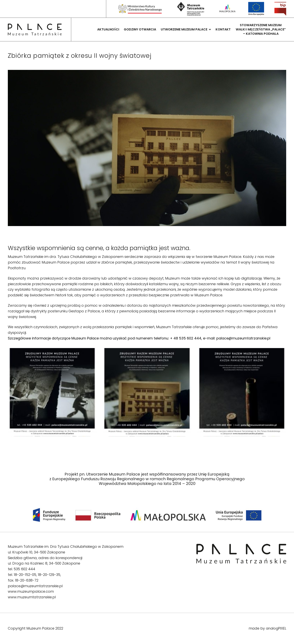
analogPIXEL (276, 628)
